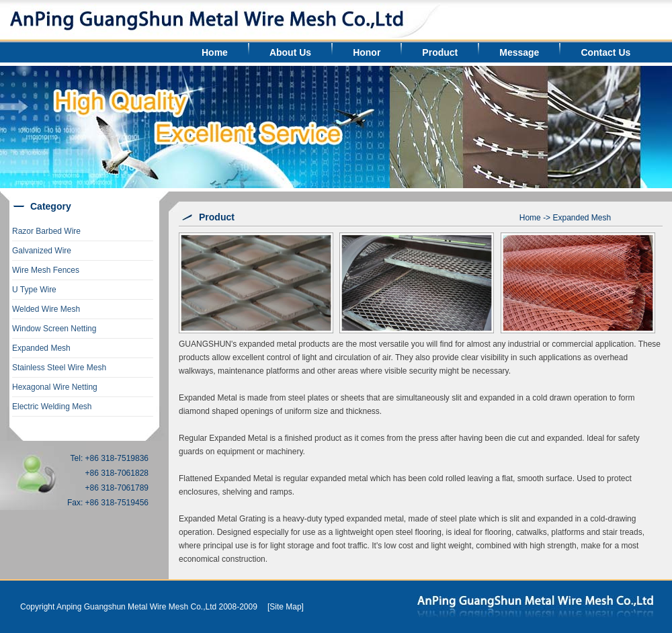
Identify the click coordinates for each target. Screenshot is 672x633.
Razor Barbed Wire (46, 231)
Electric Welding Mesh (52, 407)
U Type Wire (34, 290)
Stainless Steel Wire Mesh (59, 368)
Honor (367, 52)
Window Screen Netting (54, 329)
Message (519, 52)
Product (440, 52)
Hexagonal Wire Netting (55, 387)
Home (215, 52)
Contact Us (605, 52)
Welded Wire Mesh (46, 309)
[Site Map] (286, 607)
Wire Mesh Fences (46, 270)
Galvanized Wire (42, 251)
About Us (290, 52)
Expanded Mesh (41, 348)
